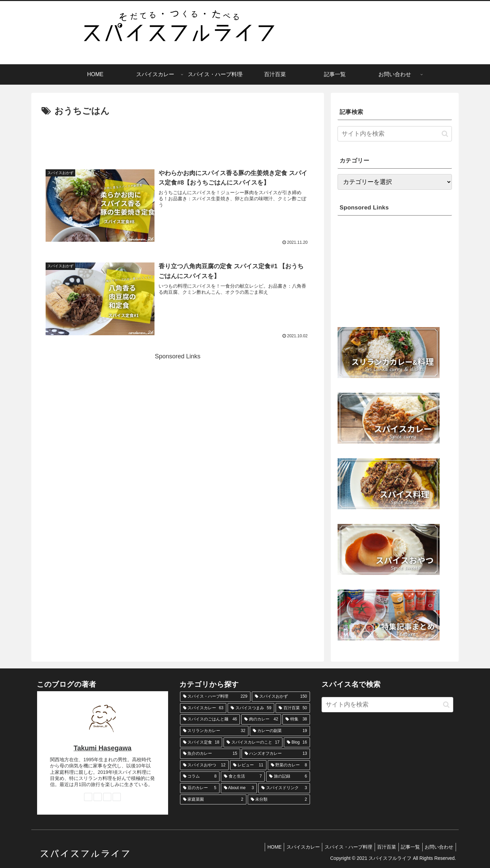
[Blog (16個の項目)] (297, 743)
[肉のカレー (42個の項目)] (261, 719)
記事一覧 (407, 847)
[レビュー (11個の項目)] (248, 765)
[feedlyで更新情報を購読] (107, 797)
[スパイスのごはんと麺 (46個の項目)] (210, 719)
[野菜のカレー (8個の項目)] (289, 765)
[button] (445, 134)
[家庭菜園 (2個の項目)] (213, 800)
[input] (395, 134)
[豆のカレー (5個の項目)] (200, 788)
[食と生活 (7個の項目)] (243, 777)
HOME (262, 847)
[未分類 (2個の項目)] (279, 800)
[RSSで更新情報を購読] (117, 797)
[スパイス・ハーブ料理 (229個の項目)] (215, 697)
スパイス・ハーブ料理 (340, 847)
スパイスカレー (293, 847)
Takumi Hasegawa (102, 748)
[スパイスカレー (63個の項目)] (203, 708)
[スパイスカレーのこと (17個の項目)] (253, 743)
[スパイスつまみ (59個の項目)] (251, 708)
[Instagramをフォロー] (98, 797)
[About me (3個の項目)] (239, 788)
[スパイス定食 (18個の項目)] (201, 743)
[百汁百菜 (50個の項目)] (293, 708)
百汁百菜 (381, 847)
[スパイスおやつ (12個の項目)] (204, 765)
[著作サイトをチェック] (88, 797)
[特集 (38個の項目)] (296, 719)
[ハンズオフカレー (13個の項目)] (276, 754)
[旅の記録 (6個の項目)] (288, 777)
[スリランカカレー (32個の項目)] (214, 731)
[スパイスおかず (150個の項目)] (281, 697)
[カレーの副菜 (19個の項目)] (280, 731)
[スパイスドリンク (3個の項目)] (284, 788)
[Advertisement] (178, 138)
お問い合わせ (438, 847)
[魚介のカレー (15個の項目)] (210, 754)
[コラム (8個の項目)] (200, 777)
